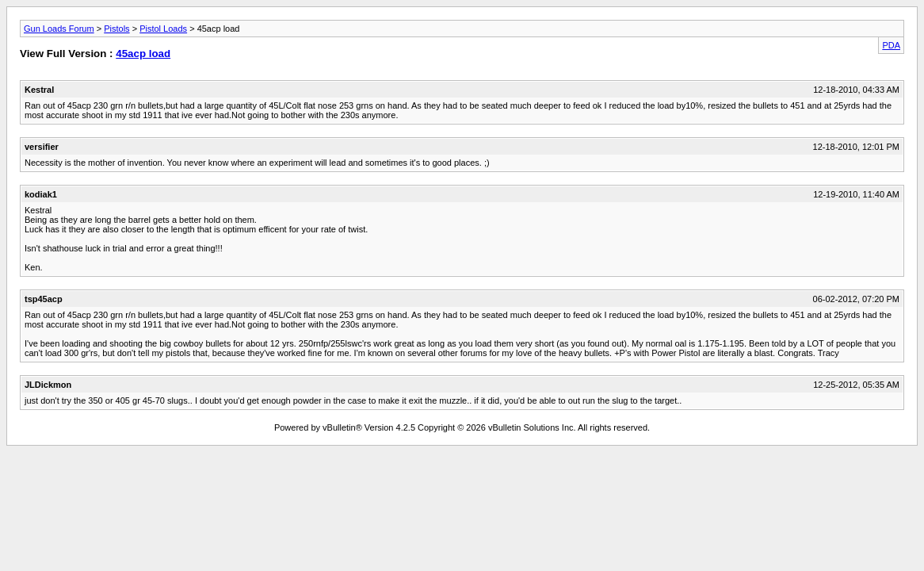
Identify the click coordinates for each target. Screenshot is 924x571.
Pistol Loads (163, 29)
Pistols (116, 29)
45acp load (143, 54)
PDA (891, 45)
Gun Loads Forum (59, 29)
